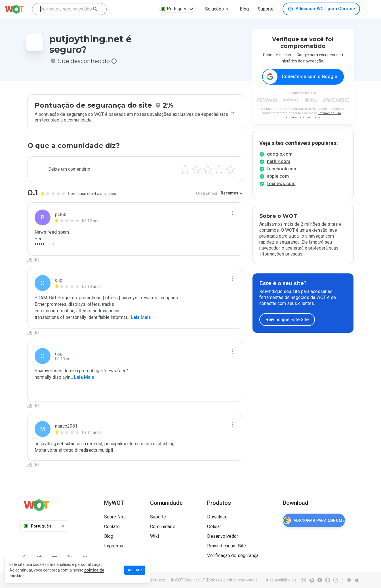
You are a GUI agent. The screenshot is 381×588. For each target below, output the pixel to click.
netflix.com (279, 167)
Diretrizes (156, 580)
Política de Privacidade (303, 118)
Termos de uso (330, 113)
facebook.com (282, 174)
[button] (218, 9)
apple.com (278, 181)
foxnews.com (281, 189)
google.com (280, 159)
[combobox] (69, 9)
